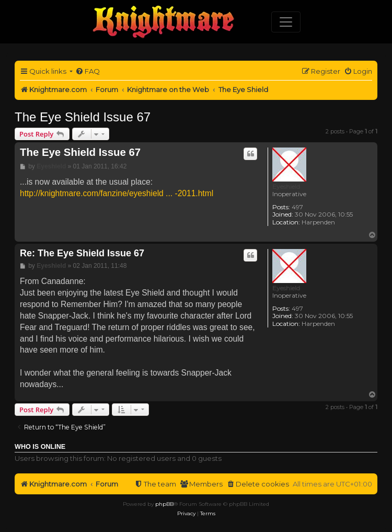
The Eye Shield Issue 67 (83, 117)
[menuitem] (88, 71)
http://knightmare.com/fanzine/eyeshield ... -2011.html (117, 193)
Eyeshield (286, 186)
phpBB (164, 504)
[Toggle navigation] (286, 22)
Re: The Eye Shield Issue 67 (82, 253)
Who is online (40, 447)
